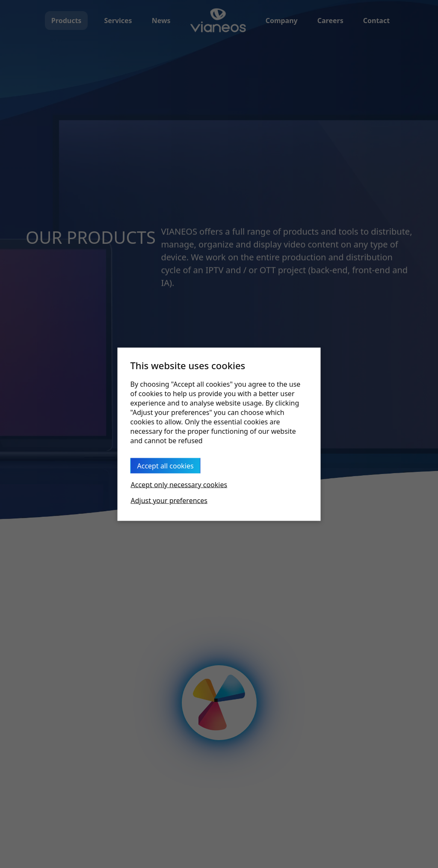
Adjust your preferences (169, 500)
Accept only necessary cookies (179, 484)
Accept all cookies (166, 465)
